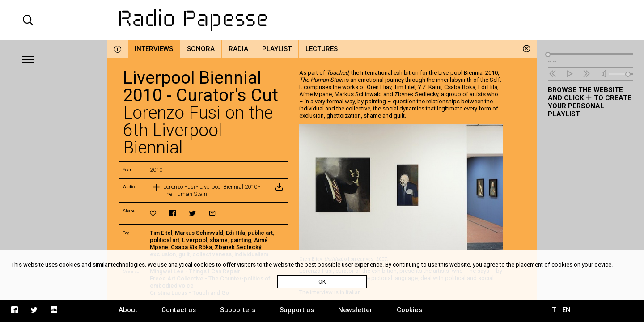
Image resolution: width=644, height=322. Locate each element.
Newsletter (355, 310)
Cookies (409, 310)
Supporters (238, 310)
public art (260, 233)
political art (165, 240)
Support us (297, 310)
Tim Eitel (161, 233)
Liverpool (195, 240)
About (128, 310)
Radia (238, 49)
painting (241, 240)
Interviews (154, 49)
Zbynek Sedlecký (238, 247)
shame (219, 240)
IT (553, 310)
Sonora (201, 49)
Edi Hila (235, 233)
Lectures (322, 49)
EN (566, 310)
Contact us (179, 310)
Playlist (277, 49)
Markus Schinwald (199, 233)
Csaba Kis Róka (191, 247)
